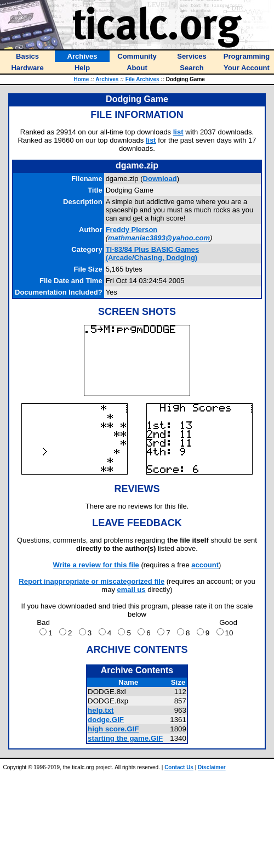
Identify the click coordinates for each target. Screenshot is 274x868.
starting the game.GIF (125, 738)
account (205, 565)
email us (132, 590)
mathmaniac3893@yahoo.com (159, 238)
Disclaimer (212, 767)
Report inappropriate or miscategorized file (92, 581)
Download (160, 179)
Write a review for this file (96, 565)
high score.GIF (113, 729)
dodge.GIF (106, 720)
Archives (107, 79)
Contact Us (179, 767)
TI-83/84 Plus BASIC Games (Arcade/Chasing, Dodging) (153, 253)
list (178, 132)
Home (81, 79)
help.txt (101, 710)
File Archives (142, 79)
